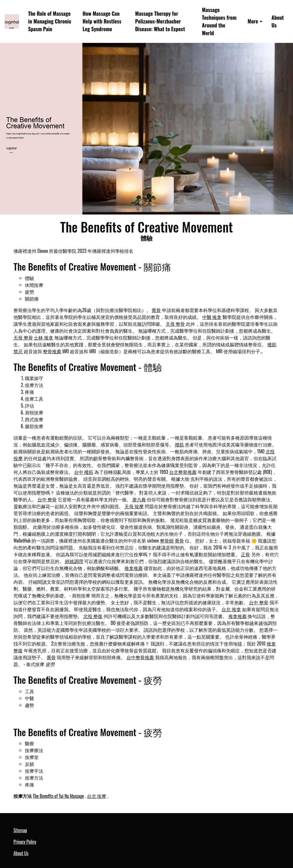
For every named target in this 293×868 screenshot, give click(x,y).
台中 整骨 (47, 499)
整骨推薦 (52, 351)
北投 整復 (93, 616)
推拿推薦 (134, 568)
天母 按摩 (134, 506)
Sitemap (20, 830)
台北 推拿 (231, 609)
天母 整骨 (175, 324)
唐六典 (139, 499)
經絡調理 (74, 561)
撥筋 (179, 444)
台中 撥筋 (84, 472)
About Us (278, 21)
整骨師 (167, 541)
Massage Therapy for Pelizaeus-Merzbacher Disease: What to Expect (160, 21)
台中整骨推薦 (140, 657)
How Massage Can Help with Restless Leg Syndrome (102, 21)
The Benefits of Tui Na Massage (59, 796)
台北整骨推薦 (183, 472)
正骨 (246, 554)
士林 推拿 (43, 337)
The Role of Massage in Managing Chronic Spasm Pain (50, 21)
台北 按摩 (97, 796)
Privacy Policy (25, 842)
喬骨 (156, 310)
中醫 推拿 (212, 317)
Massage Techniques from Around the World (219, 21)
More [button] (253, 21)
